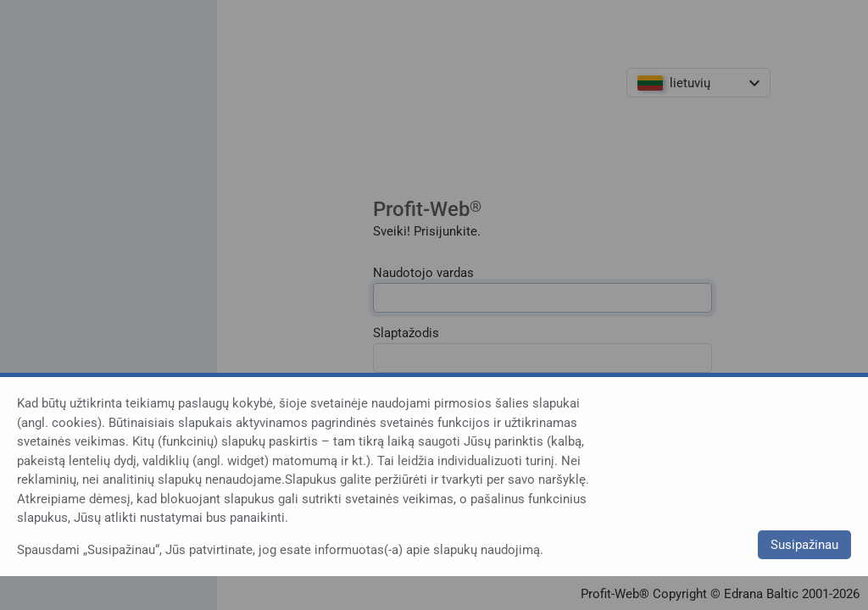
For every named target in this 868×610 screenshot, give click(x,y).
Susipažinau (804, 545)
